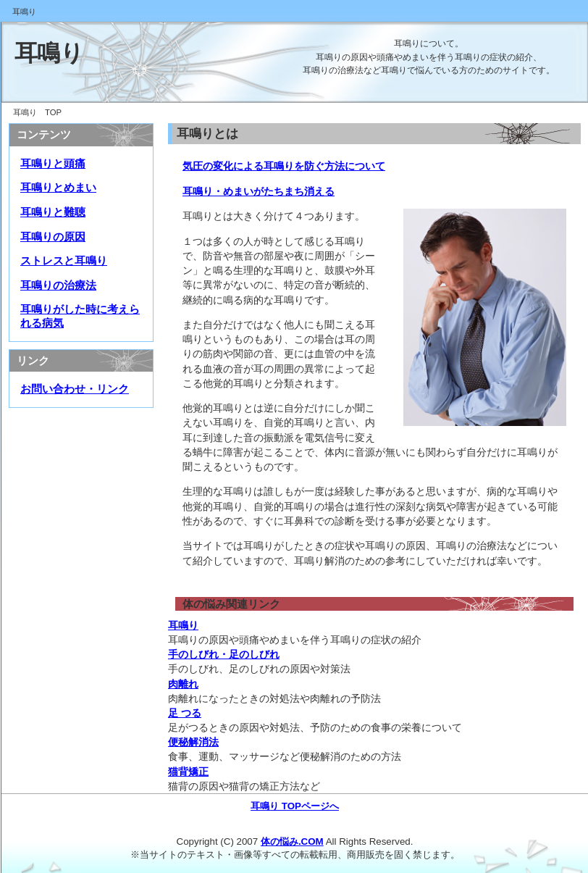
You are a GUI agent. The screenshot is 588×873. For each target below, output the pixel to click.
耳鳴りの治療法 (58, 285)
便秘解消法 (193, 742)
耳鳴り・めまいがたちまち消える (259, 191)
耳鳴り (49, 53)
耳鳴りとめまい (58, 188)
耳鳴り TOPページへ (295, 806)
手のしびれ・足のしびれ (224, 654)
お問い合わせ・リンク (75, 389)
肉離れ (183, 684)
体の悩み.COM (292, 841)
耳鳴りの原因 (53, 237)
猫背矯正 (188, 772)
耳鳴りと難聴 (53, 212)
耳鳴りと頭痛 (53, 164)
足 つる (185, 713)
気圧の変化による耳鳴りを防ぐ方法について (284, 166)
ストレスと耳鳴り (64, 261)
